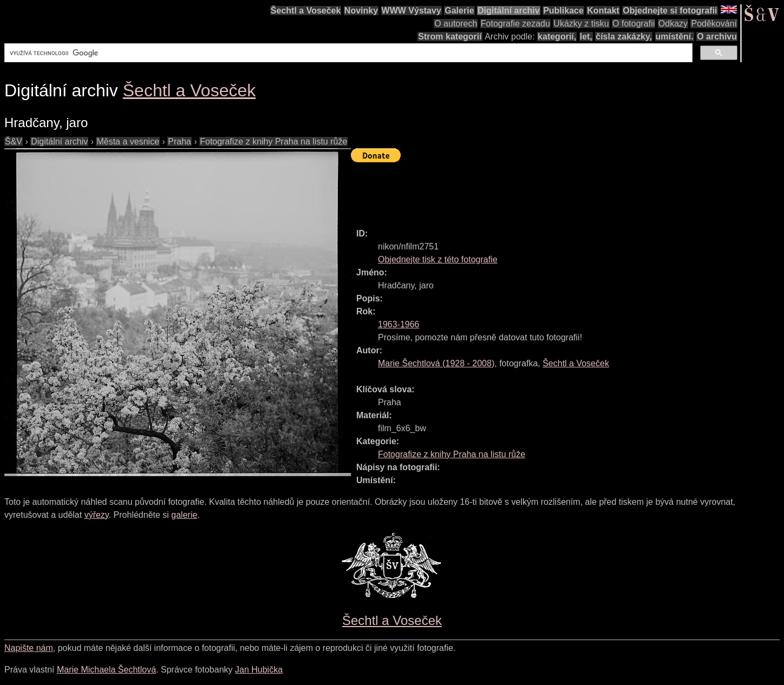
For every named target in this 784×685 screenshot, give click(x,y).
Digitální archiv (509, 11)
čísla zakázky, (624, 37)
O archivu (717, 37)
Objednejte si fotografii (670, 11)
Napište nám (29, 648)
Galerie (459, 11)
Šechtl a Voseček (306, 11)
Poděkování (714, 24)
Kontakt (603, 11)
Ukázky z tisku (581, 24)
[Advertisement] (548, 190)
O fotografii (633, 24)
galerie (184, 515)
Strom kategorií (450, 37)
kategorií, (557, 37)
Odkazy (673, 24)
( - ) (436, 363)
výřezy (97, 515)
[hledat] (347, 53)
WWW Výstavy (411, 11)
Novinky (361, 11)
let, (586, 37)
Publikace (563, 11)
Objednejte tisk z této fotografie (438, 259)
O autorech (456, 24)
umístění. (675, 37)
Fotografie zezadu (515, 24)
